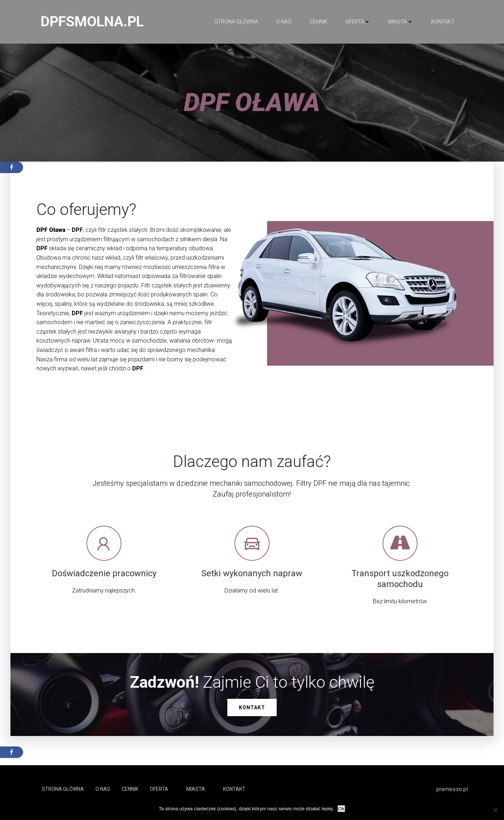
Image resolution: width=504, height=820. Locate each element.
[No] (495, 810)
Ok (341, 809)
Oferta (358, 22)
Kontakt (443, 22)
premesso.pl (452, 796)
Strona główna (236, 22)
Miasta (401, 22)
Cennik (318, 22)
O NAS (284, 22)
